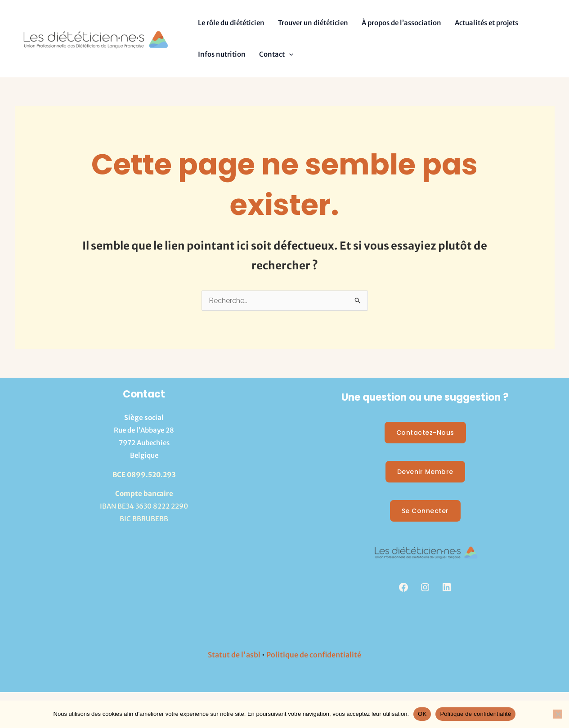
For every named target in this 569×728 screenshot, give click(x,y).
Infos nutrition (222, 54)
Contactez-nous (425, 433)
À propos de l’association (401, 23)
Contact (276, 54)
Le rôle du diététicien (231, 23)
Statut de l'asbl (234, 655)
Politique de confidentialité (314, 655)
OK (422, 714)
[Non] (558, 714)
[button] (289, 54)
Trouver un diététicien (313, 23)
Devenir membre (425, 472)
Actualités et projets (486, 23)
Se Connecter (425, 511)
